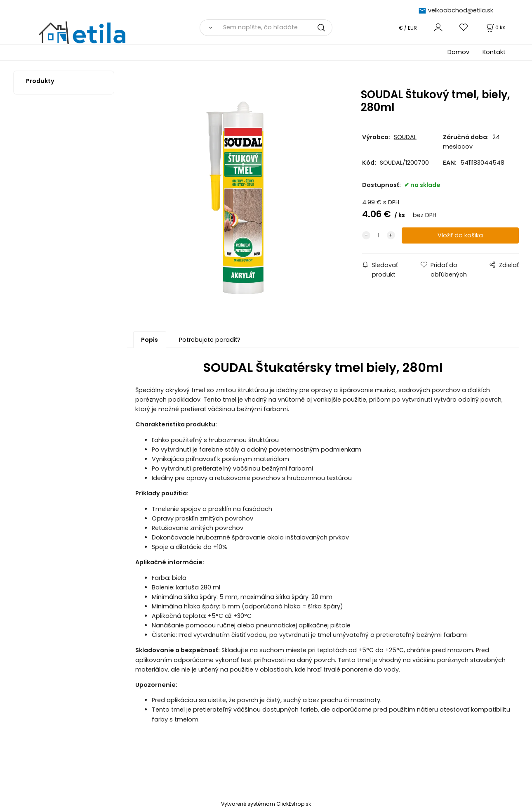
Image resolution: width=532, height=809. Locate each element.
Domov (458, 52)
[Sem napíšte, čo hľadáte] (275, 28)
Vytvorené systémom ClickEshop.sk (266, 804)
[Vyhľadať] (209, 28)
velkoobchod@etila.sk (461, 10)
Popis (149, 340)
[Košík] (495, 27)
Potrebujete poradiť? (210, 340)
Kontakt (494, 52)
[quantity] (379, 235)
